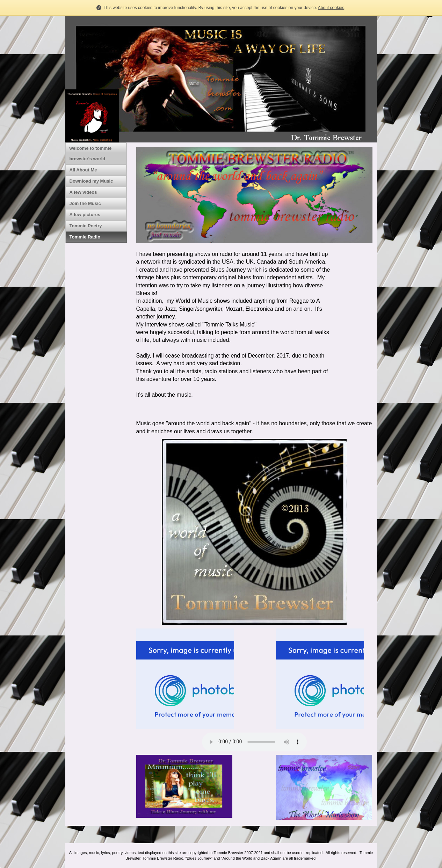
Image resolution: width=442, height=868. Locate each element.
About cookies (331, 8)
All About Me (83, 170)
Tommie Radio (85, 237)
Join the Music (85, 203)
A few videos (83, 192)
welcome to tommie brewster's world (91, 153)
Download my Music (91, 181)
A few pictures (85, 215)
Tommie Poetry (86, 226)
